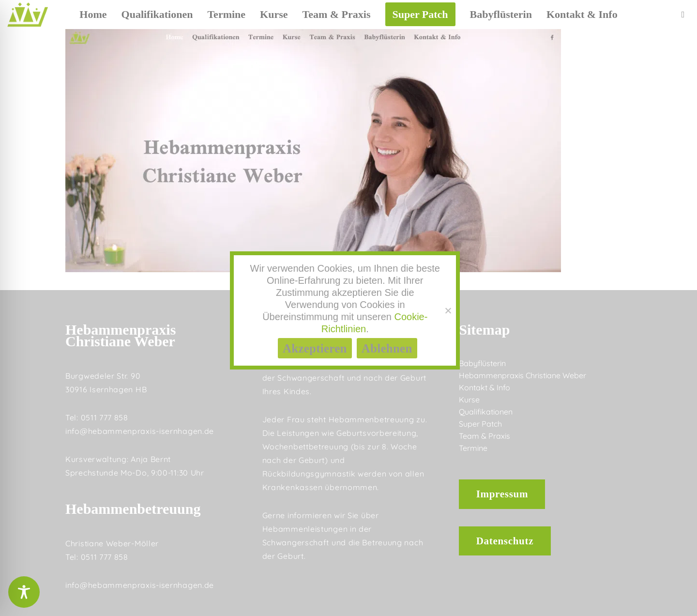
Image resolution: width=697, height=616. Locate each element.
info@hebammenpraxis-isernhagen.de (140, 431)
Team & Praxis (485, 436)
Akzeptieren (315, 348)
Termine (473, 448)
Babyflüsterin (482, 363)
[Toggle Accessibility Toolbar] (24, 592)
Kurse (469, 400)
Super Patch (480, 424)
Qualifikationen (486, 412)
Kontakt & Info (485, 387)
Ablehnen (387, 348)
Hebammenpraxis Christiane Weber (523, 375)
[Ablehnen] (448, 310)
